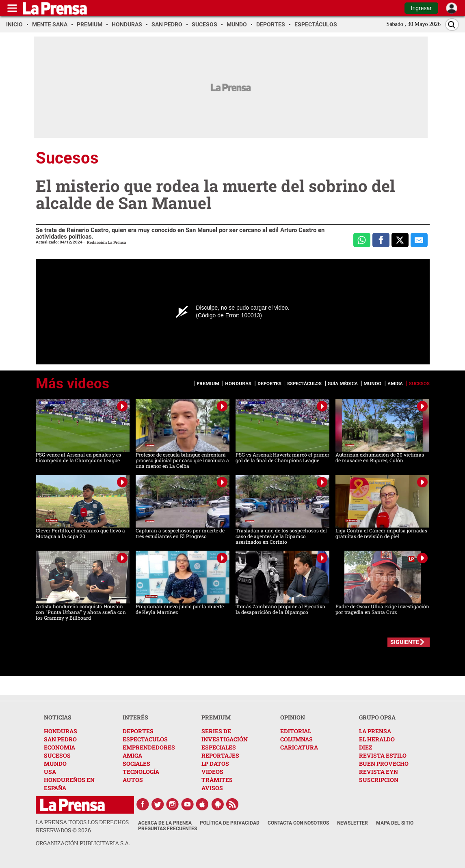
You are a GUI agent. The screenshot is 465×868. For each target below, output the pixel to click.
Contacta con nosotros (298, 823)
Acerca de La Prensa (165, 823)
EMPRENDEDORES (149, 747)
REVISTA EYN (378, 772)
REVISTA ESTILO (383, 755)
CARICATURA (299, 747)
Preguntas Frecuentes (168, 829)
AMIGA (132, 755)
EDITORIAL (296, 731)
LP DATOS (215, 764)
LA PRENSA (375, 731)
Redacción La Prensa (107, 242)
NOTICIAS (58, 717)
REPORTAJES (220, 755)
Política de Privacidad (230, 823)
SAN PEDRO (60, 739)
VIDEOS (212, 772)
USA (50, 772)
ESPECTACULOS (145, 739)
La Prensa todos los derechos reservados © (82, 826)
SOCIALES (136, 764)
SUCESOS (57, 755)
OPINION (293, 717)
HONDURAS (61, 731)
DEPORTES (138, 731)
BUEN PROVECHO (384, 764)
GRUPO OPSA (377, 717)
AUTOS (133, 780)
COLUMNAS (296, 739)
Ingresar (421, 8)
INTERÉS (135, 717)
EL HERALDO (377, 739)
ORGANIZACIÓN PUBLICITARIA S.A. (83, 843)
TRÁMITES (217, 780)
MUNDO (55, 764)
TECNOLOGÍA (141, 772)
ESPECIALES (219, 747)
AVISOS (212, 788)
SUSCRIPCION (379, 780)
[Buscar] (452, 25)
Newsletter (353, 823)
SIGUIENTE (405, 642)
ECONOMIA (59, 747)
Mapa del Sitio (395, 823)
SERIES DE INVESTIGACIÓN (225, 735)
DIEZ (366, 747)
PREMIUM (216, 717)
